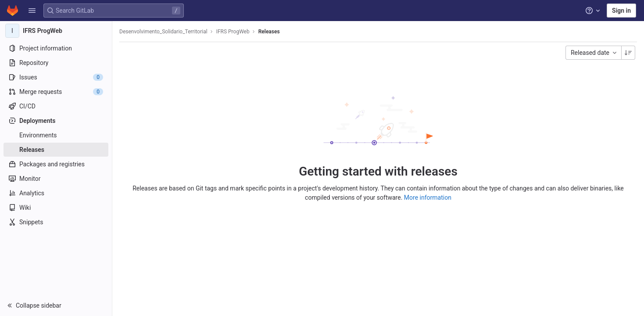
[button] (32, 11)
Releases (269, 32)
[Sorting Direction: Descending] (628, 53)
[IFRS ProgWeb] (56, 31)
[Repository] (56, 63)
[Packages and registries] (56, 164)
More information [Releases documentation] (428, 197)
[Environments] (56, 135)
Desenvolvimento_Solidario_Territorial (163, 32)
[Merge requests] (56, 92)
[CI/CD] (56, 106)
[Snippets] (56, 222)
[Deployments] (56, 121)
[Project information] (56, 48)
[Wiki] (56, 208)
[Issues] (56, 77)
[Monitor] (56, 179)
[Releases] (56, 150)
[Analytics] (56, 193)
